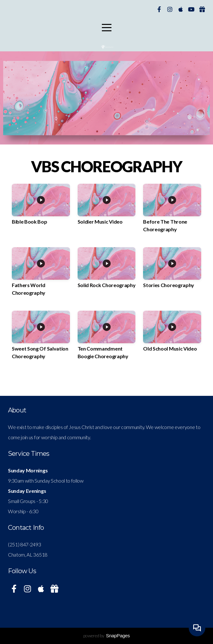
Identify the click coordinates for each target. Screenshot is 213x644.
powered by (107, 636)
